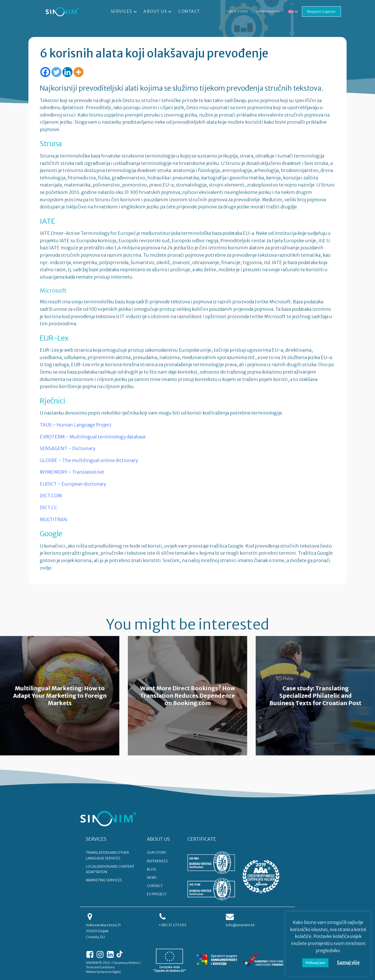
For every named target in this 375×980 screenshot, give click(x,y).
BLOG (152, 869)
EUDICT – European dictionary (73, 484)
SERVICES (96, 839)
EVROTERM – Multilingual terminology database (93, 437)
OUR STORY (157, 852)
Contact (189, 11)
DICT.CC (48, 507)
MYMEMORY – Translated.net (72, 472)
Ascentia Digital (111, 972)
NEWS (152, 878)
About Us (158, 12)
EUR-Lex (54, 338)
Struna (51, 144)
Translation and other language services (107, 855)
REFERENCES (157, 861)
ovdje (46, 568)
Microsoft (53, 290)
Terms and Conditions (100, 967)
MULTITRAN (53, 519)
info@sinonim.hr (267, 12)
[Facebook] (45, 72)
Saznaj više (348, 963)
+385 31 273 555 (236, 12)
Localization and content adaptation (110, 869)
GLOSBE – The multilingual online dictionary (89, 460)
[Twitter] (56, 72)
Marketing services (104, 880)
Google (51, 534)
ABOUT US (158, 839)
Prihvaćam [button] (315, 963)
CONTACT (155, 886)
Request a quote (321, 11)
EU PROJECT (157, 894)
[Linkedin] (67, 72)
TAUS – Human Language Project (76, 425)
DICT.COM (51, 496)
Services (124, 12)
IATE (47, 221)
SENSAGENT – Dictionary (68, 448)
